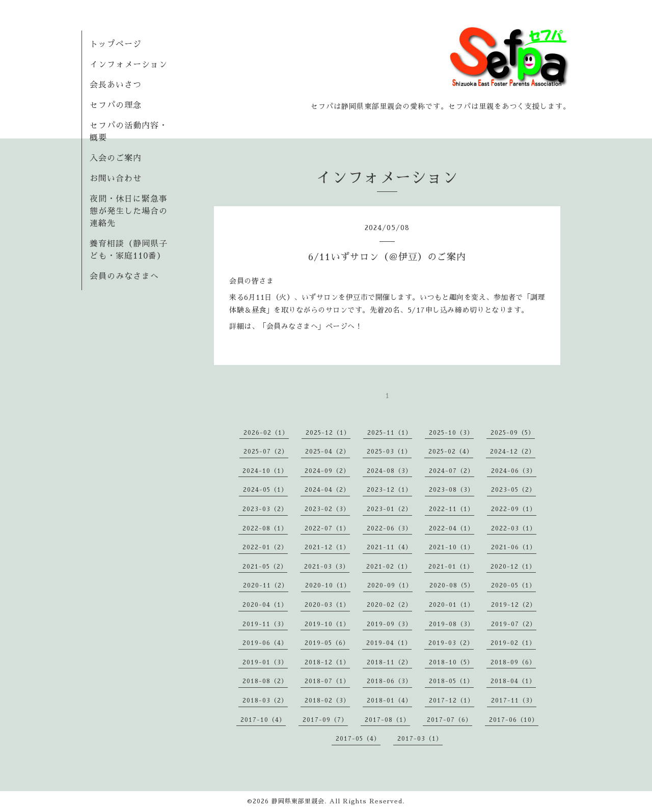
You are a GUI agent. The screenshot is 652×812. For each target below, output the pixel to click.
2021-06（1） (514, 547)
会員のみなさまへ (124, 276)
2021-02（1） (389, 567)
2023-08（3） (452, 490)
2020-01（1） (452, 605)
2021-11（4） (389, 547)
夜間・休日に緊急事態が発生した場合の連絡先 (129, 211)
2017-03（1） (420, 739)
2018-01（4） (389, 701)
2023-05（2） (513, 490)
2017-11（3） (514, 701)
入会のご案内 (116, 158)
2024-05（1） (265, 490)
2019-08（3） (452, 624)
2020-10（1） (328, 585)
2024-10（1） (265, 471)
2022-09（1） (514, 509)
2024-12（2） (513, 452)
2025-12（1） (328, 433)
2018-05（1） (451, 681)
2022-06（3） (389, 528)
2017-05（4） (358, 739)
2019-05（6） (327, 643)
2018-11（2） (389, 662)
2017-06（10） (514, 720)
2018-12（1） (327, 662)
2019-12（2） (514, 605)
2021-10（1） (452, 547)
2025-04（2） (328, 452)
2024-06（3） (514, 471)
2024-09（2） (327, 471)
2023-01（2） (389, 509)
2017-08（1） (387, 720)
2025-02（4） (451, 452)
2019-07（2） (514, 624)
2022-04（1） (452, 528)
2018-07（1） (327, 681)
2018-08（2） (265, 681)
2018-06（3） (389, 681)
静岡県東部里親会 (298, 801)
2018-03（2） (265, 701)
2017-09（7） (325, 720)
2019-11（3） (265, 624)
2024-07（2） (452, 471)
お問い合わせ (116, 179)
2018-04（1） (513, 681)
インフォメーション (129, 65)
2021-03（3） (327, 567)
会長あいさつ (116, 85)
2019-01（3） (265, 662)
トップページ (116, 44)
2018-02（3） (327, 701)
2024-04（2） (327, 490)
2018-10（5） (451, 662)
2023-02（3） (327, 509)
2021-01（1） (451, 567)
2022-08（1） (265, 528)
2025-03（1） (389, 452)
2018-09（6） (513, 662)
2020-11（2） (266, 585)
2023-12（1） (389, 490)
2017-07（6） (450, 720)
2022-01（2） (265, 547)
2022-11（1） (452, 509)
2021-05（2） (265, 567)
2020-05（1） (513, 585)
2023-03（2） (265, 509)
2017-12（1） (452, 701)
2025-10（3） (451, 433)
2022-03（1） (514, 528)
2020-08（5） (452, 585)
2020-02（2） (389, 605)
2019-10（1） (327, 624)
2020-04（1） (265, 605)
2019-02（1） (513, 643)
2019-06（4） (265, 643)
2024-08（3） (389, 471)
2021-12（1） (327, 547)
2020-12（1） (513, 567)
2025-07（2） (266, 452)
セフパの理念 (116, 105)
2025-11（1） (390, 433)
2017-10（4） (263, 720)
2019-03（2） (451, 643)
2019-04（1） (389, 643)
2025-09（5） (513, 433)
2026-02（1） (266, 433)
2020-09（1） (390, 585)
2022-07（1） (327, 528)
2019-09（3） (389, 624)
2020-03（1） (327, 605)
